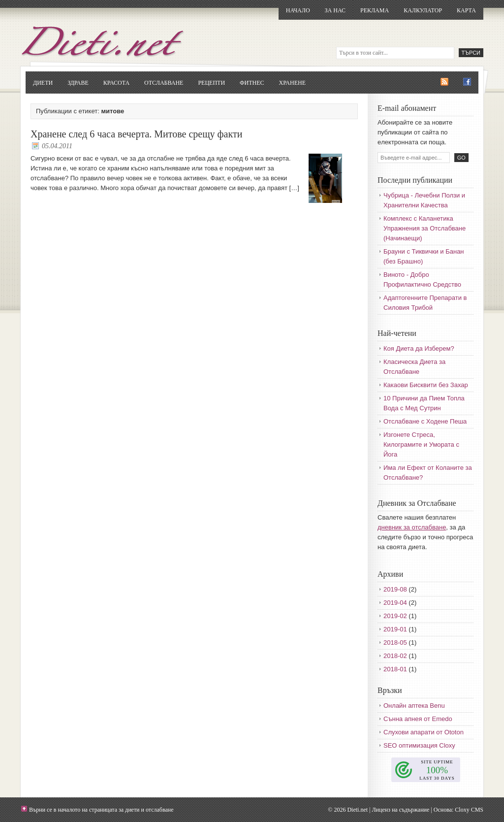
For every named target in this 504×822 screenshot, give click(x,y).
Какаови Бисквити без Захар (426, 385)
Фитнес (252, 83)
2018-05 (395, 642)
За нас (335, 10)
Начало (298, 10)
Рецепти (211, 83)
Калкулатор (423, 10)
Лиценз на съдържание (400, 810)
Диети (43, 83)
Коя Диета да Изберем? (419, 348)
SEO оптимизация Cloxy (419, 745)
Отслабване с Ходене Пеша (425, 421)
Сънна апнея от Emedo (418, 719)
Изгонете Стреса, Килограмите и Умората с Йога (421, 444)
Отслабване (164, 83)
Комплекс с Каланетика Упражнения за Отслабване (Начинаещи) (425, 228)
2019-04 (395, 603)
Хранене (292, 83)
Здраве (78, 83)
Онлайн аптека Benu (414, 706)
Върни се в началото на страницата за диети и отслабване (101, 810)
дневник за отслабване (412, 527)
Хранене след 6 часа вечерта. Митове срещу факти (136, 134)
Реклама (375, 10)
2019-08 (395, 589)
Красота (116, 83)
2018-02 (395, 656)
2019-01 (395, 629)
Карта (466, 10)
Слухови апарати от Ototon (424, 732)
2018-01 (395, 669)
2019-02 (395, 616)
